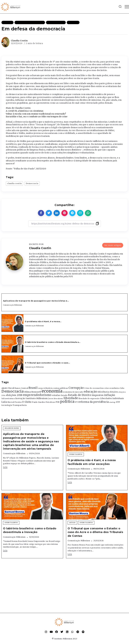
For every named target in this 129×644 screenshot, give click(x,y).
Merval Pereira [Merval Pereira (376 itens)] (15, 402)
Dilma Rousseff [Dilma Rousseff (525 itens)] (33, 392)
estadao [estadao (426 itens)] (56, 395)
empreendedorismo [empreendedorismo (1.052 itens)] (37, 395)
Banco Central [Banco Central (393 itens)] (21, 388)
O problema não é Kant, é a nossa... (43, 321)
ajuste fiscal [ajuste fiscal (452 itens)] (8, 388)
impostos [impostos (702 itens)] (98, 395)
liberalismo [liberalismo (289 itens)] (58, 399)
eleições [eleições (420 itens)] (114, 392)
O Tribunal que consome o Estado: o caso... (47, 363)
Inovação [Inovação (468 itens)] (20, 398)
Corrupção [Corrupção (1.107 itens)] (76, 388)
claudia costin (14, 183)
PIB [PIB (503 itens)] (58, 402)
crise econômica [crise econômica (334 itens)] (112, 388)
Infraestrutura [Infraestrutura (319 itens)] (8, 399)
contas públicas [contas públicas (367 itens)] (61, 388)
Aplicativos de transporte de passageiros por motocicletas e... (36, 301)
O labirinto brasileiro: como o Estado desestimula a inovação (30, 530)
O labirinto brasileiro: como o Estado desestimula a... (53, 342)
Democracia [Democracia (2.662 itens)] (13, 391)
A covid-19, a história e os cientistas (25, 111)
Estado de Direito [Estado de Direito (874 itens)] (80, 395)
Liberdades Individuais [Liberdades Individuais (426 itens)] (112, 398)
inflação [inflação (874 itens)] (110, 395)
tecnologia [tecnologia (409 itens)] (7, 405)
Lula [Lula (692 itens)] (4, 402)
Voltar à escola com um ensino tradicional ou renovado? (36, 114)
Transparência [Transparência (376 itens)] (20, 405)
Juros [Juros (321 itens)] (51, 399)
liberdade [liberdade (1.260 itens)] (71, 398)
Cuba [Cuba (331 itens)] (122, 388)
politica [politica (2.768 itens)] (67, 402)
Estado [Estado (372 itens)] (64, 395)
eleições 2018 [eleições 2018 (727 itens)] (14, 395)
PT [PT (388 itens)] (76, 402)
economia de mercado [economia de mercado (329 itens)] (73, 392)
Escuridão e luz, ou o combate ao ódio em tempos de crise (37, 117)
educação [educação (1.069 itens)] (90, 392)
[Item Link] (12, 323)
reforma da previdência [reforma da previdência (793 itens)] (94, 402)
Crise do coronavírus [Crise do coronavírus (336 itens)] (94, 388)
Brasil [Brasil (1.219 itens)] (33, 388)
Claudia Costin (19, 41)
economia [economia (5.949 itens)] (52, 391)
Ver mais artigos (113, 245)
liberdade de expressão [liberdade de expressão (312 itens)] (89, 399)
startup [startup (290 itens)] (112, 402)
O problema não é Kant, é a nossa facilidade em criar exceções (92, 462)
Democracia (32, 183)
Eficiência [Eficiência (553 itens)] (103, 392)
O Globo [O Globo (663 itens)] (27, 402)
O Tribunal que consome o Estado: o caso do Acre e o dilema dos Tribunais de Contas (95, 532)
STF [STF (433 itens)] (118, 402)
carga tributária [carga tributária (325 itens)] (45, 388)
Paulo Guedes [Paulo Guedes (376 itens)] (39, 402)
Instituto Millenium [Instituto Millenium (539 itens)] (37, 398)
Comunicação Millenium (13, 305)
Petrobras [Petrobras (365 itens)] (50, 402)
